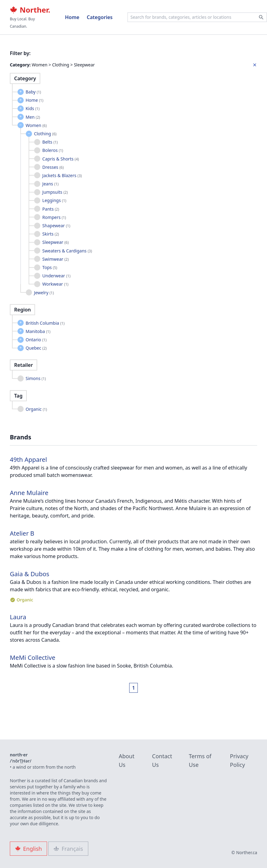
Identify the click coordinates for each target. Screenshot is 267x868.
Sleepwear (56, 242)
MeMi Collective (33, 658)
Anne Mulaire (29, 493)
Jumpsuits (55, 192)
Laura (18, 617)
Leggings (54, 200)
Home (72, 17)
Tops (50, 267)
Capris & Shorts (61, 159)
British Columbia (45, 323)
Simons (36, 378)
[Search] (261, 17)
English (28, 849)
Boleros (53, 150)
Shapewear (56, 226)
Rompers (54, 217)
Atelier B (22, 533)
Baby (33, 92)
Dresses (53, 167)
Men (33, 117)
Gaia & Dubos (30, 574)
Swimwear (56, 259)
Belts (50, 142)
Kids (32, 108)
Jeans (51, 184)
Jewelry (44, 293)
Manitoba (38, 331)
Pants (51, 209)
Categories (100, 17)
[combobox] (197, 17)
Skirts (51, 234)
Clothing (45, 134)
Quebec (36, 348)
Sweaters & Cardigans (67, 251)
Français (68, 849)
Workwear (56, 284)
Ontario (36, 340)
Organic (36, 409)
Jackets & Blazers (62, 175)
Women (36, 125)
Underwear (56, 276)
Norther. (30, 10)
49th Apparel (28, 460)
